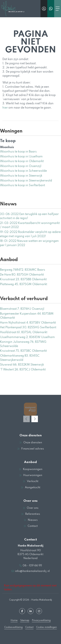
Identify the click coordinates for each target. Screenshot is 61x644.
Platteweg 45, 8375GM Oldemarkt (24, 284)
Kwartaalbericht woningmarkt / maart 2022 (30, 225)
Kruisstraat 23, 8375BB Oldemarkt (23, 279)
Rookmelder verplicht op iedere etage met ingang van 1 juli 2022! (30, 234)
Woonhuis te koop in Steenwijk (21, 176)
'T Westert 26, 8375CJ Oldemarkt (23, 370)
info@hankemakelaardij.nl (32, 571)
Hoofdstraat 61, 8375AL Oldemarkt (24, 332)
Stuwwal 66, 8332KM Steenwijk (22, 365)
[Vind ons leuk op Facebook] (22, 611)
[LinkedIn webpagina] (31, 611)
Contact (29, 627)
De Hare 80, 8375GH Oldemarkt (22, 275)
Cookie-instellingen (46, 627)
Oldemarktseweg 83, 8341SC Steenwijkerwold (20, 358)
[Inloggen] (44, 9)
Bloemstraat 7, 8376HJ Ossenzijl (22, 309)
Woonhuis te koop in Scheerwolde (23, 171)
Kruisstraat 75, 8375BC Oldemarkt (23, 351)
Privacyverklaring (41, 620)
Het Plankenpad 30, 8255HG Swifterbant (28, 327)
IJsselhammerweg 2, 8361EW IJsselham (27, 337)
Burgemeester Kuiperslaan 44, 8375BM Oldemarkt (27, 316)
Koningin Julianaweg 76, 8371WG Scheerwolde (23, 344)
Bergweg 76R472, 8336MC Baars (23, 270)
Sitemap (25, 620)
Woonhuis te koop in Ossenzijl (21, 166)
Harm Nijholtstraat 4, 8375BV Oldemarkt (28, 323)
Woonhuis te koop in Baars (18, 152)
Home (14, 620)
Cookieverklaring (13, 627)
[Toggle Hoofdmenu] (58, 9)
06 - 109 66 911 (32, 566)
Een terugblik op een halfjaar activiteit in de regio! (29, 216)
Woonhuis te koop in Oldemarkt (22, 161)
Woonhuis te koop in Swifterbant (23, 185)
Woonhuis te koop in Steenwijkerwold (26, 181)
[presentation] (27, 419)
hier (5, 108)
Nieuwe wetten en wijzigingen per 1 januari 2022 (29, 243)
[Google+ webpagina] (39, 611)
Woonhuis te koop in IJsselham (21, 157)
